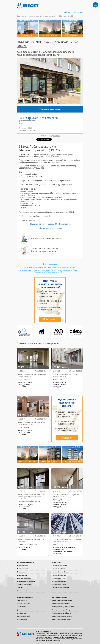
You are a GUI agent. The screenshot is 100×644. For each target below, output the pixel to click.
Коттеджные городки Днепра (61, 610)
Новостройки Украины (59, 566)
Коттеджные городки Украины (62, 600)
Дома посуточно (22, 610)
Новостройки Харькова (60, 581)
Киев (19, 52)
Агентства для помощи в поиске (46, 239)
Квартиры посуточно (23, 604)
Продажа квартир (22, 566)
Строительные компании (60, 591)
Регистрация (79, 12)
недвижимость (55, 136)
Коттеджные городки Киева (61, 604)
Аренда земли (21, 613)
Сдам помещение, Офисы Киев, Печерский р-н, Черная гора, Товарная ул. (52, 267)
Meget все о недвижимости (26, 634)
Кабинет (67, 12)
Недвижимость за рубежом (26, 581)
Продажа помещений (24, 578)
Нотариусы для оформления (44, 248)
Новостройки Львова (59, 585)
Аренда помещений (23, 616)
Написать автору (37, 224)
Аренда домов (21, 607)
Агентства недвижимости (25, 585)
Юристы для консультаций (43, 251)
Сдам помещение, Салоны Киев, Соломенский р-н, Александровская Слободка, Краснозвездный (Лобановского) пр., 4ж (48, 271)
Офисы (22, 46)
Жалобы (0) (52, 224)
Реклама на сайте (23, 591)
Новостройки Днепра (59, 575)
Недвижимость (22, 16)
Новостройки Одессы (59, 578)
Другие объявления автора (51, 228)
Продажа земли (22, 575)
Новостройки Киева (58, 569)
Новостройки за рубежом (60, 588)
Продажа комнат (22, 569)
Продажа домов (22, 572)
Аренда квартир (22, 600)
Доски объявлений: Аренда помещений (43, 16)
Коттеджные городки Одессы (62, 613)
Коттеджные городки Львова (61, 619)
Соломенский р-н (33, 52)
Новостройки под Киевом (60, 572)
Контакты (20, 588)
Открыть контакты (50, 109)
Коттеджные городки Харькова (62, 616)
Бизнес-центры (22, 619)
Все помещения (50, 264)
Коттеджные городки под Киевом (63, 607)
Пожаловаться (65, 224)
